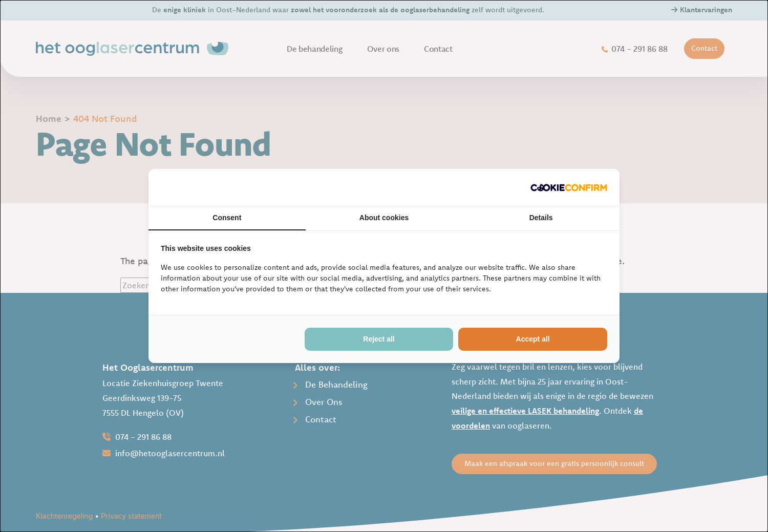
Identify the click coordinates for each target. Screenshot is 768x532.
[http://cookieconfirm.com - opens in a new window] (569, 187)
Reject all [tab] (379, 339)
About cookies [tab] (384, 218)
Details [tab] (541, 218)
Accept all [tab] (533, 339)
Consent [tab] (227, 218)
